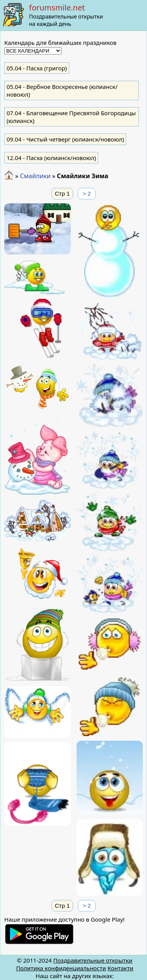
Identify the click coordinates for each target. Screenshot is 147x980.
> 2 (87, 193)
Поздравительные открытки (93, 960)
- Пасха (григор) (37, 68)
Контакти (121, 968)
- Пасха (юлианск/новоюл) (51, 158)
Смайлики (35, 176)
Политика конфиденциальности (61, 968)
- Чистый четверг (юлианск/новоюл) (65, 139)
